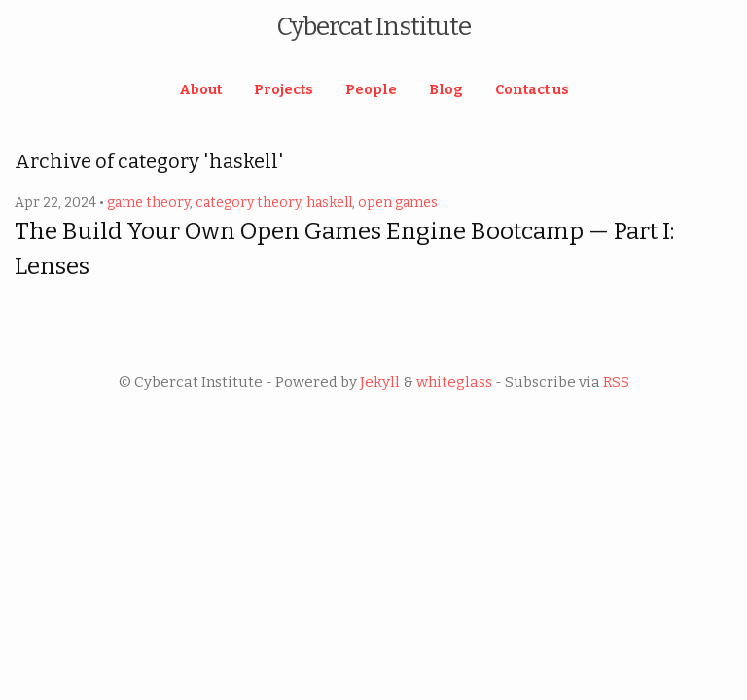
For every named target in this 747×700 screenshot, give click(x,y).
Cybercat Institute (373, 27)
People (371, 90)
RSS (616, 382)
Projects (284, 90)
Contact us (532, 90)
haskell (329, 203)
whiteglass (454, 382)
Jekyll (380, 382)
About (200, 90)
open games (398, 203)
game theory (148, 203)
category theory (248, 203)
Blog (446, 90)
